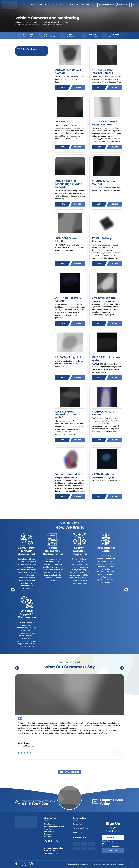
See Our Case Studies (69, 772)
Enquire (78, 87)
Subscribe (113, 850)
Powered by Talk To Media (114, 864)
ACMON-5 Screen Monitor (103, 183)
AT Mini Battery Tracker (102, 240)
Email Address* (108, 841)
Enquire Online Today (112, 802)
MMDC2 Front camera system (106, 359)
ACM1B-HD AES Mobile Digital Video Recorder (69, 184)
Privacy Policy (116, 846)
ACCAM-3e (62, 122)
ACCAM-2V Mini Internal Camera (102, 71)
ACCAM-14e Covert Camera (68, 71)
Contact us (123, 5)
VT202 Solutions (103, 474)
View (63, 87)
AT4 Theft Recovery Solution (68, 299)
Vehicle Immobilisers (69, 474)
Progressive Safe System (103, 413)
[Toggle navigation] (134, 5)
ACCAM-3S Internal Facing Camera (104, 123)
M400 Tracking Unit (68, 357)
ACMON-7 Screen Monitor (67, 240)
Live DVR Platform (104, 298)
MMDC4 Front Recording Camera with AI (68, 415)
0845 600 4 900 (107, 5)
